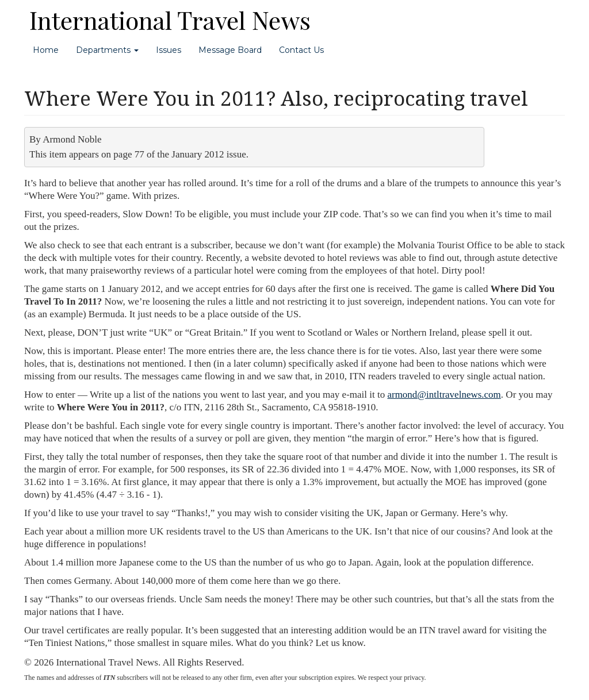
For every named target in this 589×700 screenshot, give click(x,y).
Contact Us (301, 50)
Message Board (230, 50)
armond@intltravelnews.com (444, 395)
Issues (169, 50)
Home (46, 50)
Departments (107, 50)
